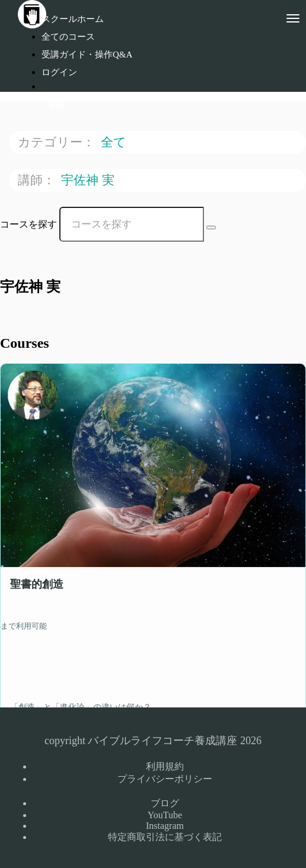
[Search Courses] (211, 228)
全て (115, 142)
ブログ (165, 803)
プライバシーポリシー (165, 779)
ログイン (59, 72)
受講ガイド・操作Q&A (87, 55)
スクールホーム (73, 19)
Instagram (165, 826)
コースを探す (28, 224)
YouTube (165, 815)
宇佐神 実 (90, 180)
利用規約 (165, 766)
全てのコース (68, 37)
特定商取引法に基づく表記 (165, 837)
